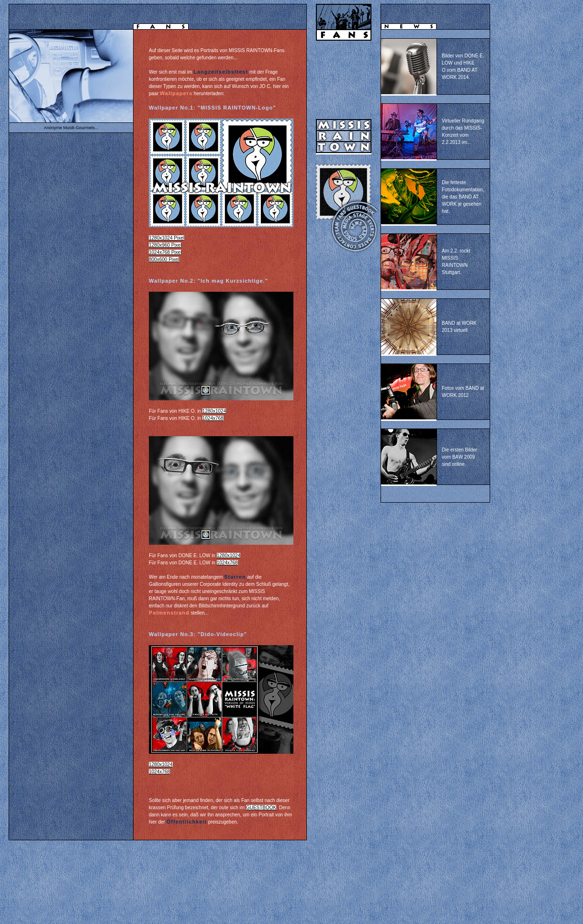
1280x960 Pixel (165, 245)
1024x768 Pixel (165, 252)
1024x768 (213, 418)
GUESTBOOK (261, 808)
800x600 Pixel (164, 259)
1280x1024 (214, 411)
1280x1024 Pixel (167, 238)
